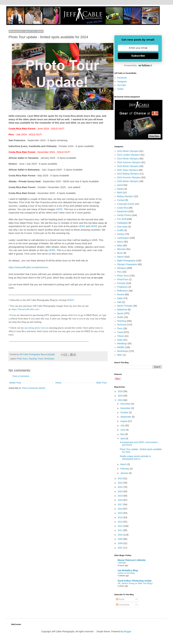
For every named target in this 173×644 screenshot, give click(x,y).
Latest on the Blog (126, 573)
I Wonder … (123, 563)
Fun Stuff (122, 219)
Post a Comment (21, 376)
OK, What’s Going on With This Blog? (135, 583)
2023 (121, 478)
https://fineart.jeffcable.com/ (25, 309)
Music (120, 253)
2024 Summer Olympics (129, 177)
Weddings (122, 343)
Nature (120, 257)
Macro (120, 242)
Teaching (33, 359)
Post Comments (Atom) (34, 388)
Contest (121, 200)
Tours (120, 328)
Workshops (49, 359)
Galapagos (123, 223)
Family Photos (124, 215)
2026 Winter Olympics (128, 181)
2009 (121, 539)
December (126, 404)
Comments (123, 605)
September (126, 417)
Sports (120, 313)
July (123, 425)
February (125, 469)
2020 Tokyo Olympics (128, 170)
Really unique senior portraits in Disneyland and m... (135, 458)
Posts (120, 599)
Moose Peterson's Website (132, 560)
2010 (121, 535)
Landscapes (123, 238)
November (126, 408)
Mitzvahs (121, 249)
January (125, 473)
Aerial (120, 185)
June (123, 430)
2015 (121, 513)
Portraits (121, 283)
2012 (121, 526)
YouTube (121, 85)
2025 (121, 396)
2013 (121, 522)
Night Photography (126, 261)
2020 (121, 491)
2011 (121, 530)
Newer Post (15, 383)
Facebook (122, 78)
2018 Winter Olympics (128, 166)
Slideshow (122, 310)
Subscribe (138, 56)
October (125, 412)
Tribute (121, 336)
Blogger (127, 631)
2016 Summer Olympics (129, 162)
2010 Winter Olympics (128, 151)
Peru (120, 272)
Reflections (123, 291)
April (123, 438)
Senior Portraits (125, 306)
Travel (40, 359)
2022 (121, 483)
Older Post (101, 383)
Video (120, 340)
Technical (122, 325)
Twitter (120, 89)
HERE (59, 209)
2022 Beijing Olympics (128, 174)
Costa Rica (123, 208)
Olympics (122, 268)
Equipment (122, 211)
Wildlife (121, 347)
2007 (121, 548)
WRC (120, 355)
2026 (121, 391)
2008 (121, 543)
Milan (120, 245)
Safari (120, 298)
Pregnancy (122, 287)
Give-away (122, 227)
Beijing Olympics (125, 196)
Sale (119, 302)
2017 (121, 504)
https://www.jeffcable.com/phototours (28, 267)
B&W (120, 193)
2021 (121, 487)
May (123, 434)
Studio (120, 317)
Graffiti (120, 230)
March (124, 464)
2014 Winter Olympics (128, 159)
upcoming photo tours (35, 328)
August (124, 421)
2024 (121, 400)
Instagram (122, 82)
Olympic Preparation (127, 264)
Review (121, 294)
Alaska (120, 189)
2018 (121, 500)
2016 (121, 509)
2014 (121, 517)
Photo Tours (22, 359)
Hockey (121, 234)
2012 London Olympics (128, 155)
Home (58, 383)
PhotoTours (123, 279)
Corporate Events (126, 204)
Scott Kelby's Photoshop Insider (135, 581)
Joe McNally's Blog (128, 570)
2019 (121, 496)
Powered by (138, 65)
